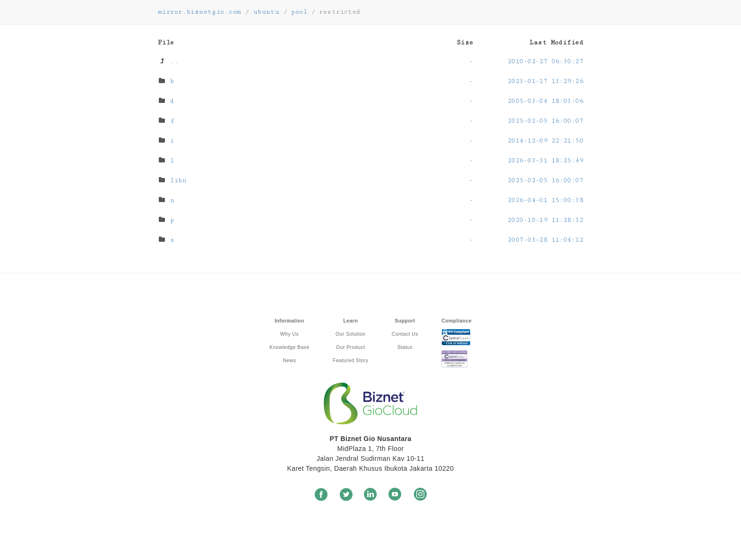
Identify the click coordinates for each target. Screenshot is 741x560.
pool (299, 12)
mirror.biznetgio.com (199, 12)
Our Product (350, 347)
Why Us (289, 334)
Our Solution (350, 334)
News (289, 360)
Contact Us (405, 334)
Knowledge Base (289, 347)
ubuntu (267, 12)
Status (405, 347)
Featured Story (350, 360)
